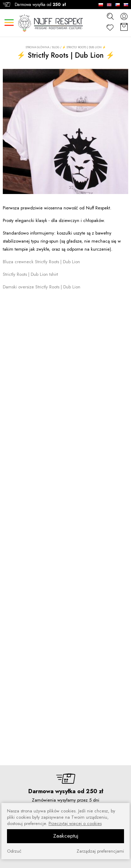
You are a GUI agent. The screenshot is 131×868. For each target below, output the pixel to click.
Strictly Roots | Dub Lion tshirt (30, 274)
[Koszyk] (124, 27)
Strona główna (37, 47)
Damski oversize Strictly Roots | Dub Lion (42, 287)
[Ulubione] (110, 27)
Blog (56, 47)
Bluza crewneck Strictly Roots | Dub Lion (41, 262)
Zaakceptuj (66, 836)
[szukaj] (110, 16)
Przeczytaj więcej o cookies (75, 824)
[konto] (124, 16)
